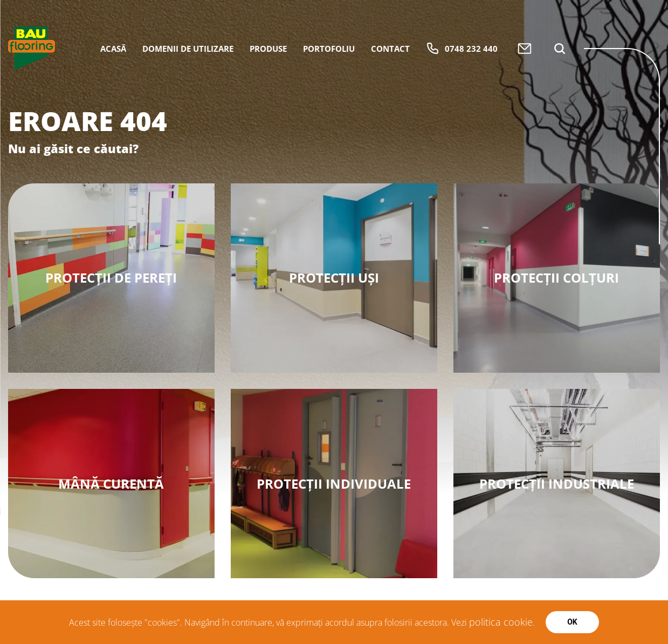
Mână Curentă (111, 484)
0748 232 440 (462, 48)
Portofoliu (329, 49)
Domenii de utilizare (188, 49)
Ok (572, 622)
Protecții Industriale (557, 484)
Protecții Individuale (334, 484)
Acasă (113, 49)
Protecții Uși (334, 278)
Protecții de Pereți (111, 278)
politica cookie (501, 622)
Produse (268, 49)
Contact (390, 49)
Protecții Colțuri (556, 278)
